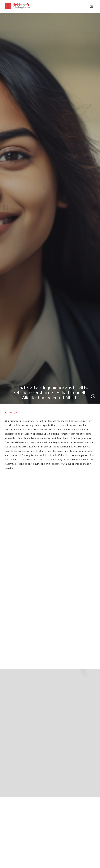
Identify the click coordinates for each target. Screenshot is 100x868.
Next (94, 208)
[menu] (92, 8)
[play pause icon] (93, 396)
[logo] (18, 6)
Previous (6, 208)
